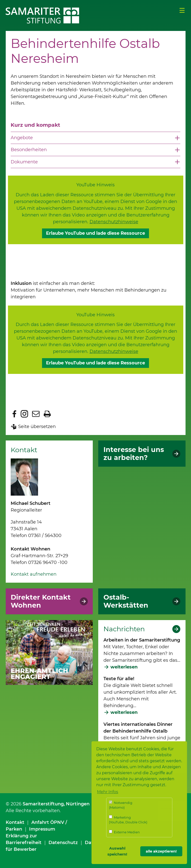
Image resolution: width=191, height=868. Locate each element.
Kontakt (15, 822)
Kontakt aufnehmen (34, 574)
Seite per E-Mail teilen (36, 414)
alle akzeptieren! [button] (161, 851)
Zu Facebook (14, 414)
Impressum (42, 829)
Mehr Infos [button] (108, 792)
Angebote (22, 138)
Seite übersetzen (37, 427)
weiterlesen (124, 667)
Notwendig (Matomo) (121, 805)
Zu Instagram (24, 414)
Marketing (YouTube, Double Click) (128, 820)
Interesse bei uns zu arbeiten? (134, 454)
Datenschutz (63, 843)
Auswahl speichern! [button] (117, 851)
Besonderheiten (29, 150)
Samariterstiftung (43, 804)
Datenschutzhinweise (114, 222)
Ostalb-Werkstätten (126, 601)
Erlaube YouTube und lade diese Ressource (95, 233)
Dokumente (24, 162)
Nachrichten (124, 629)
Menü (182, 10)
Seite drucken (47, 414)
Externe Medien (124, 832)
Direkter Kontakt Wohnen (41, 601)
